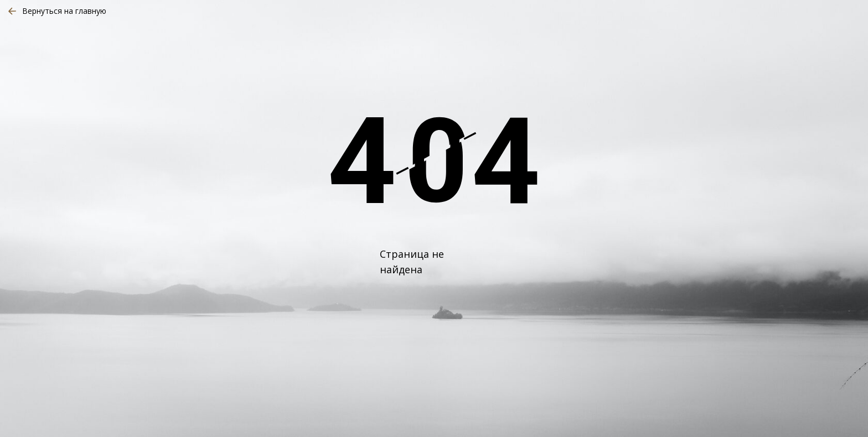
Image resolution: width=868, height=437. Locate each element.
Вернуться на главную (64, 11)
